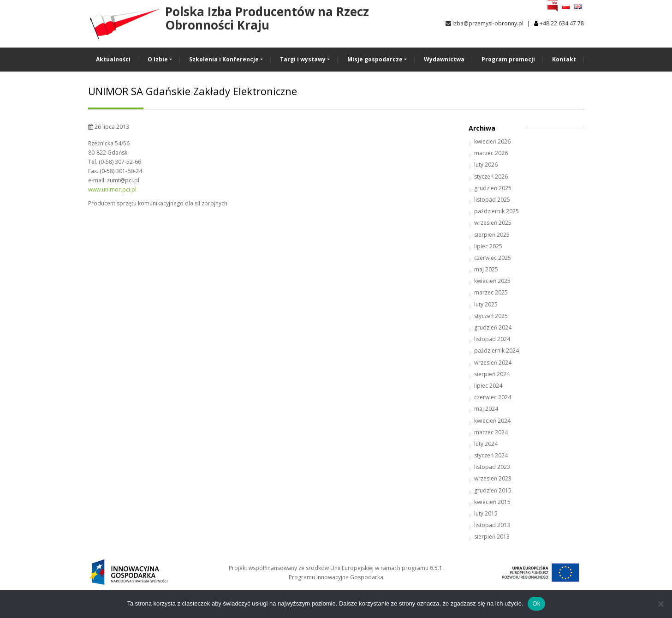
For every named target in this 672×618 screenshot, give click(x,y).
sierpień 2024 (492, 374)
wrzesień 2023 (493, 478)
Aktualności (113, 59)
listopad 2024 (492, 339)
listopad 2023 (492, 467)
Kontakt (564, 59)
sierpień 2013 (492, 537)
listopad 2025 (492, 200)
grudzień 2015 (493, 490)
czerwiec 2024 (493, 397)
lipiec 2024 (488, 386)
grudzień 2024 (493, 327)
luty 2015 (486, 513)
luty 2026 (486, 165)
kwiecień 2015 (492, 502)
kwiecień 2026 (492, 141)
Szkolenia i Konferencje (224, 59)
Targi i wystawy (303, 59)
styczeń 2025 (491, 316)
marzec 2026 (491, 153)
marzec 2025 (491, 292)
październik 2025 (497, 211)
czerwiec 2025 (493, 258)
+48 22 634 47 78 (562, 23)
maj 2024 (486, 409)
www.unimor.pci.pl (112, 189)
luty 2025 (486, 304)
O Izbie (158, 59)
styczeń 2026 (491, 177)
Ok (536, 603)
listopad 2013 (492, 525)
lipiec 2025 (488, 246)
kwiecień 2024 (492, 421)
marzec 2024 (491, 432)
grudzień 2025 (493, 188)
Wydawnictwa (444, 59)
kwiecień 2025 (492, 281)
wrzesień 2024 (493, 363)
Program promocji (508, 59)
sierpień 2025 (492, 235)
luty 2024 (486, 444)
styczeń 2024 (491, 455)
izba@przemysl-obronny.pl (485, 23)
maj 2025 (486, 269)
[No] (660, 604)
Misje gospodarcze (375, 59)
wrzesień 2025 (493, 223)
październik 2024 (497, 351)
